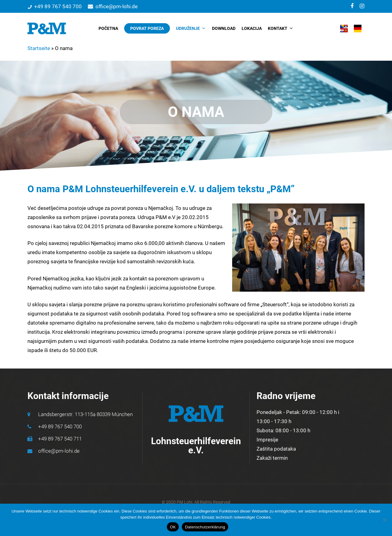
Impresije (267, 440)
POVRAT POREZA (147, 28)
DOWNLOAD (224, 28)
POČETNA (108, 28)
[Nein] (384, 520)
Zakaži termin (272, 458)
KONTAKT (280, 28)
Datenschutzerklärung (205, 527)
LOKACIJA (252, 28)
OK (173, 527)
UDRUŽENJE (190, 28)
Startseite (39, 48)
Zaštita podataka (276, 449)
